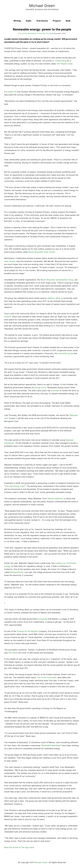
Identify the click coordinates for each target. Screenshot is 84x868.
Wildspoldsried (17, 572)
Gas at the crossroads (47, 677)
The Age (49, 33)
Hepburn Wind (54, 298)
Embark (8, 317)
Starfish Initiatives (55, 498)
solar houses (10, 261)
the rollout (13, 653)
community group (65, 353)
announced (43, 619)
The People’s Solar (64, 64)
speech (11, 92)
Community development (28, 33)
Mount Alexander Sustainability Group (57, 280)
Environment (41, 33)
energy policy (40, 387)
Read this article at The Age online (19, 847)
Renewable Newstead (51, 745)
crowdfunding (60, 61)
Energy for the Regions (28, 631)
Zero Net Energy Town (15, 486)
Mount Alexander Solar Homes (42, 252)
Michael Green (42, 6)
